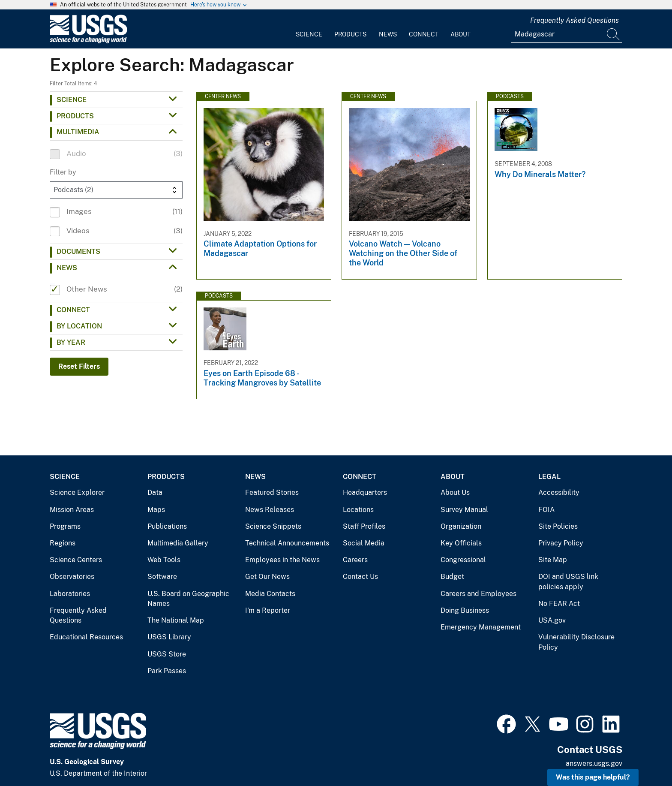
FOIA (546, 510)
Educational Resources (86, 637)
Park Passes (167, 671)
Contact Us (360, 577)
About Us (455, 492)
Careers (355, 560)
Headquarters (365, 492)
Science (309, 34)
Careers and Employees (478, 594)
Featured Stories (272, 492)
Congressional (463, 560)
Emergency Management (481, 627)
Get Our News (267, 577)
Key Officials (461, 543)
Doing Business (465, 610)
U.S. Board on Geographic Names (188, 599)
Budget (452, 577)
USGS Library (169, 637)
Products (350, 34)
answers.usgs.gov (594, 763)
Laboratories (70, 594)
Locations (358, 510)
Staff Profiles (364, 526)
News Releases (270, 510)
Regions (63, 543)
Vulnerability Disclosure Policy (576, 642)
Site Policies (558, 526)
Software (162, 577)
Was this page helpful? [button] (593, 777)
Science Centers (76, 560)
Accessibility (559, 492)
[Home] (88, 41)
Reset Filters (79, 366)
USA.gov (552, 620)
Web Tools (164, 560)
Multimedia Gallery (178, 543)
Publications (167, 526)
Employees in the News (282, 560)
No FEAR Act (559, 604)
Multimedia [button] (78, 132)
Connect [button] (73, 310)
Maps (156, 510)
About (460, 34)
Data (155, 492)
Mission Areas (72, 510)
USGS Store (167, 654)
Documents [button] (78, 251)
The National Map (176, 620)
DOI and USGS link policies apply (568, 582)
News (388, 34)
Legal (549, 477)
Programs (65, 526)
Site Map (553, 560)
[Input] (567, 34)
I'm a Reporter (268, 610)
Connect (424, 34)
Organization (461, 526)
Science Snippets (273, 526)
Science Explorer (77, 492)
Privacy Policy (561, 543)
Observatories (72, 577)
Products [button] (75, 116)
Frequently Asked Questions (574, 20)
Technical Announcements (287, 543)
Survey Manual (464, 510)
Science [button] (72, 100)
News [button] (67, 268)
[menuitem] (309, 29)
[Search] (614, 34)
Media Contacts (270, 594)
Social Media (364, 543)
